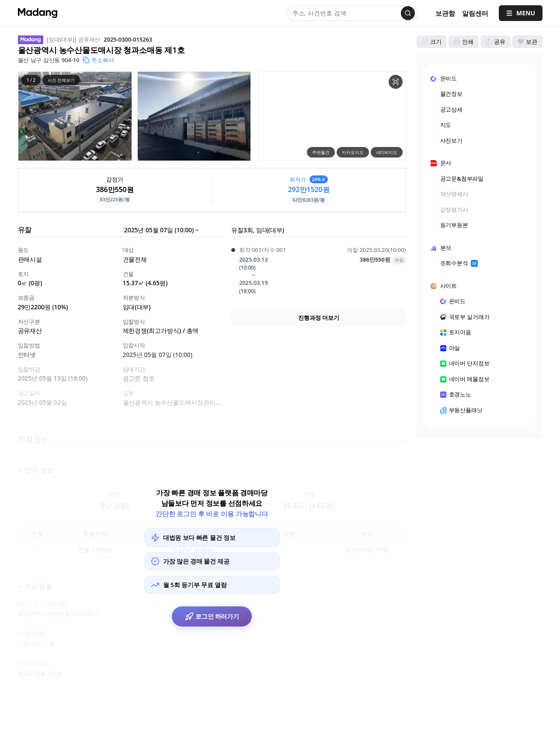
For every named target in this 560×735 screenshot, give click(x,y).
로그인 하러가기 (212, 619)
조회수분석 (459, 263)
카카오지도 (353, 152)
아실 (450, 348)
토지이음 (456, 332)
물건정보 (452, 94)
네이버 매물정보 (465, 379)
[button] (75, 116)
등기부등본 (454, 225)
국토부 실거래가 (465, 317)
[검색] (408, 13)
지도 (446, 125)
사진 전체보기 (61, 80)
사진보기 (452, 140)
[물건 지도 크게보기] (396, 82)
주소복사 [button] (98, 60)
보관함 (445, 13)
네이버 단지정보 (465, 363)
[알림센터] (475, 13)
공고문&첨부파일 (462, 178)
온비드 (453, 301)
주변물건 (321, 152)
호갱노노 (456, 394)
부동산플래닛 (461, 410)
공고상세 (452, 109)
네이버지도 (386, 152)
